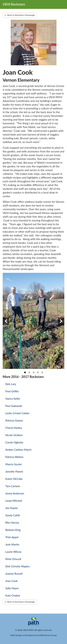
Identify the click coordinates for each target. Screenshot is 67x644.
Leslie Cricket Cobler (17, 413)
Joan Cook (12, 581)
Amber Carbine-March (18, 450)
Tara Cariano (13, 486)
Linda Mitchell (14, 501)
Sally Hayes (12, 588)
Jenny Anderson (15, 493)
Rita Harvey (12, 523)
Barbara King (13, 530)
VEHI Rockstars (14, 4)
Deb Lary (11, 384)
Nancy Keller (13, 399)
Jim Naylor (12, 508)
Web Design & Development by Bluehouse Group (34, 635)
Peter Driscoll (13, 559)
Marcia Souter (14, 464)
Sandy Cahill (13, 515)
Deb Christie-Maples (18, 566)
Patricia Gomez (14, 420)
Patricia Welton (14, 457)
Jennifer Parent (14, 471)
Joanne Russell (14, 574)
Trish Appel (12, 537)
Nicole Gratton (14, 435)
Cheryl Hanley (14, 428)
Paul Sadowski (14, 406)
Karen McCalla (14, 479)
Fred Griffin (12, 391)
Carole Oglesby (14, 442)
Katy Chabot (13, 595)
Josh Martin (12, 544)
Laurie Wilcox (13, 552)
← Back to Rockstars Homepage (20, 15)
